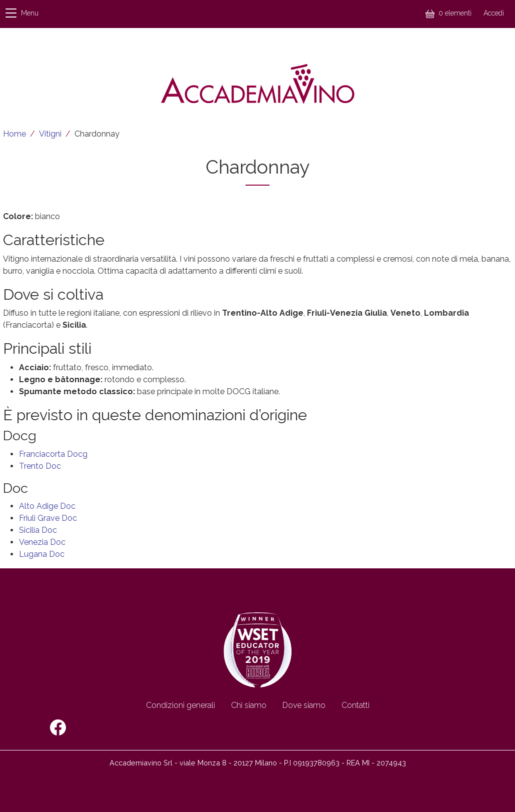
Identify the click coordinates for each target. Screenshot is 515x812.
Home (14, 134)
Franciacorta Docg (53, 454)
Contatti (355, 705)
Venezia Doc (42, 542)
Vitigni (50, 134)
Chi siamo (249, 705)
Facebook (58, 727)
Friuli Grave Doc (48, 518)
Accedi (494, 13)
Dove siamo (304, 705)
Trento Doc (40, 466)
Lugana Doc (42, 554)
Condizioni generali (180, 705)
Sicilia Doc (38, 530)
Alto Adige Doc (47, 506)
